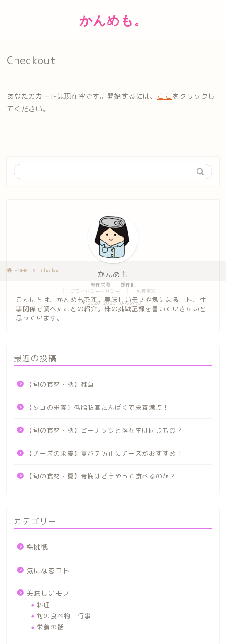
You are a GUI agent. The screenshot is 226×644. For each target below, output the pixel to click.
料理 (44, 605)
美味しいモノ (48, 593)
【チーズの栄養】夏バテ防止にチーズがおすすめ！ (105, 453)
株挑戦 (37, 547)
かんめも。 (113, 20)
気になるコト (48, 571)
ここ (165, 96)
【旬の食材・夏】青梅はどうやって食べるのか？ (101, 476)
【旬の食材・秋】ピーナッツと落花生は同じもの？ (105, 430)
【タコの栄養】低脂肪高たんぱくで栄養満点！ (98, 407)
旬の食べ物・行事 (64, 616)
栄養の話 (50, 627)
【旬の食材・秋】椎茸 (60, 384)
